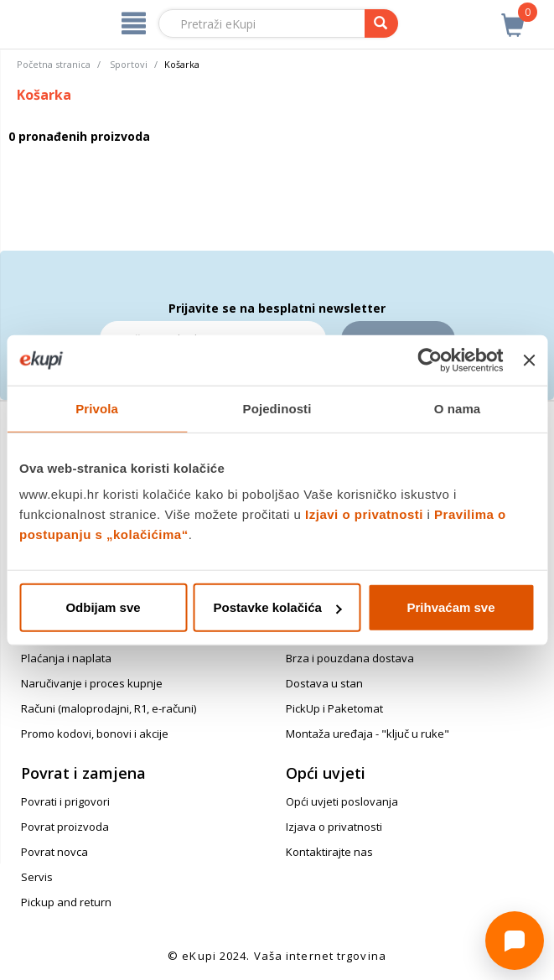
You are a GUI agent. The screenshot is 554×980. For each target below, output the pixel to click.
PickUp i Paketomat (334, 708)
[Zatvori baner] (529, 360)
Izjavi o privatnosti (364, 514)
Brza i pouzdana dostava (350, 658)
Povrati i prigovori (65, 801)
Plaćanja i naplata (66, 658)
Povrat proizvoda (65, 827)
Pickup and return (66, 902)
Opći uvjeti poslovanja (342, 801)
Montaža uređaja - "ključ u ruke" (368, 734)
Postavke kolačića (278, 607)
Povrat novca (54, 852)
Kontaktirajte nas (329, 852)
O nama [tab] (458, 408)
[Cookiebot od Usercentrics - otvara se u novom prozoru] (430, 360)
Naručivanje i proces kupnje (92, 683)
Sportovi (129, 64)
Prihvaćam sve (450, 607)
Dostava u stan (324, 683)
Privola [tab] (97, 408)
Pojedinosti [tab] (277, 408)
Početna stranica (54, 64)
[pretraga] (381, 23)
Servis (37, 877)
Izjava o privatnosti (334, 827)
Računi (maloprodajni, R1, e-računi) (109, 708)
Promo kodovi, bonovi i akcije (95, 734)
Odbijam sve (103, 607)
